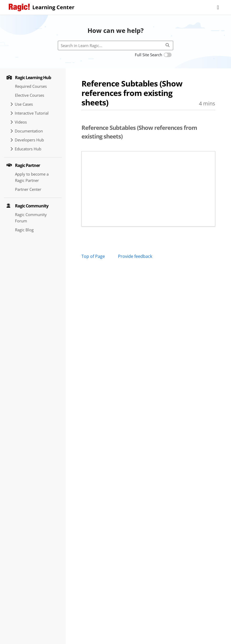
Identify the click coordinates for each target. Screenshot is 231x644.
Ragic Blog (24, 230)
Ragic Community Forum (31, 218)
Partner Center (28, 189)
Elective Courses (30, 95)
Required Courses (31, 86)
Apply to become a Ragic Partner (32, 177)
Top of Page (93, 256)
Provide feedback (135, 256)
